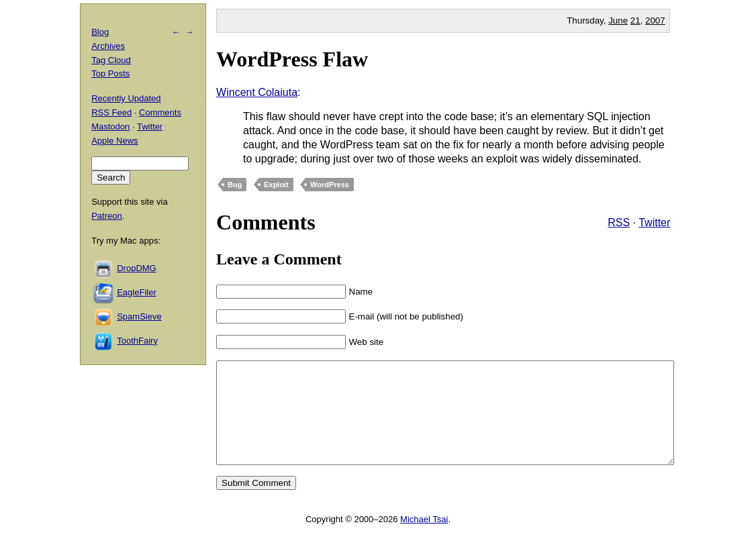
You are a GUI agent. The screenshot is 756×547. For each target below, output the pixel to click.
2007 (655, 20)
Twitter (654, 222)
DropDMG (137, 268)
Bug (235, 185)
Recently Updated (126, 98)
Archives (108, 46)
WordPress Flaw (292, 59)
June (618, 20)
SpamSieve (139, 316)
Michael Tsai (424, 539)
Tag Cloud (111, 60)
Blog (100, 32)
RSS (619, 222)
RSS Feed (111, 112)
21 (635, 20)
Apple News (114, 141)
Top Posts (110, 73)
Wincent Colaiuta (257, 92)
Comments (160, 112)
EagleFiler (137, 292)
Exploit (276, 185)
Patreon (107, 216)
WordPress (330, 185)
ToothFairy (137, 341)
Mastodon (110, 127)
